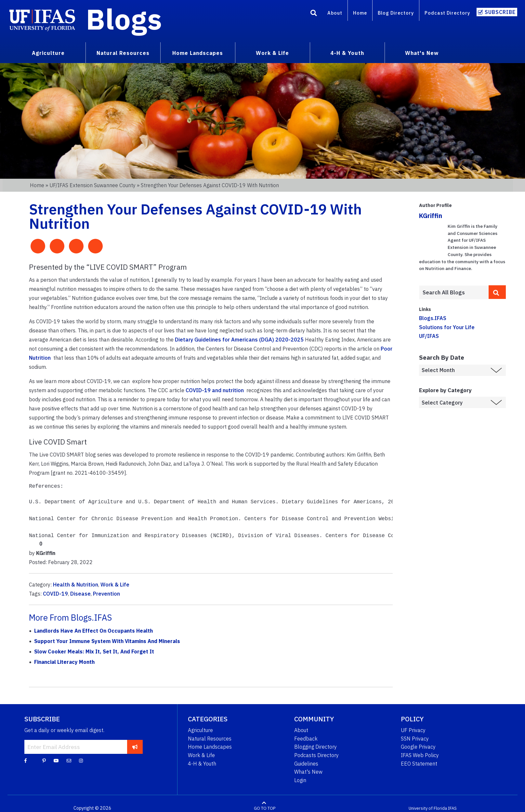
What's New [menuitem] (422, 53)
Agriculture (200, 730)
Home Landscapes (210, 747)
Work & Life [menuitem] (272, 53)
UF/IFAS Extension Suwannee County (92, 185)
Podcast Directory (447, 13)
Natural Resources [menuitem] (123, 53)
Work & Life (115, 585)
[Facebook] (26, 760)
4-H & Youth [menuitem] (347, 53)
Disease (80, 594)
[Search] (314, 14)
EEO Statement (419, 764)
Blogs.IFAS (433, 318)
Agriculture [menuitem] (48, 53)
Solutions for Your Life (447, 327)
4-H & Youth (202, 764)
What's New (308, 772)
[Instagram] (81, 760)
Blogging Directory (315, 747)
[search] (497, 292)
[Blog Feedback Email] (69, 760)
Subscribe (500, 12)
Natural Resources (210, 739)
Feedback (306, 739)
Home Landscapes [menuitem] (198, 53)
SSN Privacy (415, 739)
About (335, 13)
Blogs (124, 19)
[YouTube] (56, 760)
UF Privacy (413, 730)
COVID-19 (55, 594)
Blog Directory (396, 13)
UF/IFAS (429, 336)
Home (360, 13)
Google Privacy (418, 747)
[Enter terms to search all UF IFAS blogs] (454, 292)
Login (300, 780)
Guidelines (306, 764)
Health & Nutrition (76, 585)
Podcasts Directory (316, 755)
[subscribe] (135, 747)
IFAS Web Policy (420, 755)
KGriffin (431, 216)
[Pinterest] (44, 760)
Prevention (106, 594)
